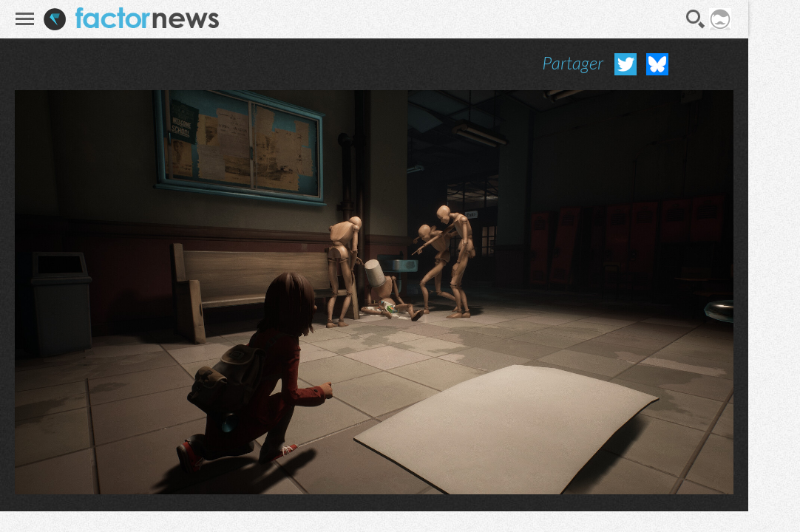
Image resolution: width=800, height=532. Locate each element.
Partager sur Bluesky (657, 64)
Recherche (696, 19)
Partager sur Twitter (626, 64)
